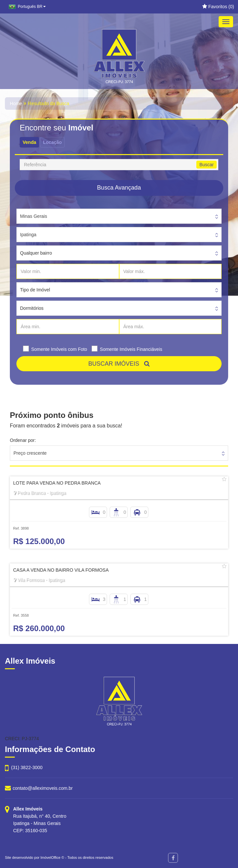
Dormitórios (32, 308)
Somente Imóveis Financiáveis (131, 349)
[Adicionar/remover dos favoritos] (224, 479)
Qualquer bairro (36, 253)
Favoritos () (218, 7)
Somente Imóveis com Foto (59, 349)
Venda (29, 142)
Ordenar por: (23, 440)
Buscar (206, 165)
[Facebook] (173, 858)
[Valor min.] (68, 271)
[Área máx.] (171, 327)
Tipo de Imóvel (35, 290)
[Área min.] (68, 327)
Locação (52, 142)
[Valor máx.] (171, 271)
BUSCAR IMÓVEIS (119, 364)
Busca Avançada (119, 188)
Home (16, 103)
